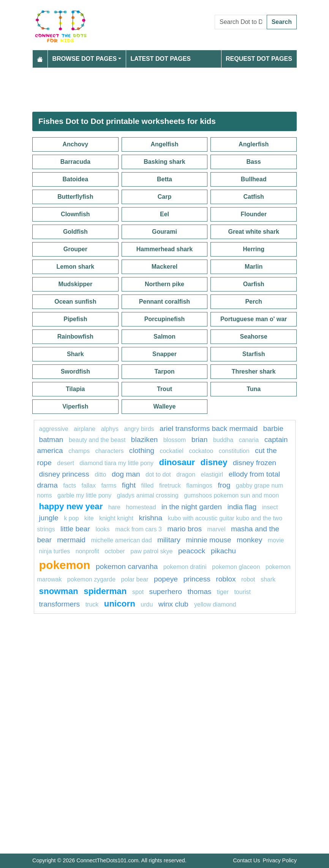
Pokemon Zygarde (91, 579)
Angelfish (165, 144)
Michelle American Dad (121, 540)
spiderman (105, 591)
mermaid (71, 540)
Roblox (226, 579)
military (169, 540)
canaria (249, 440)
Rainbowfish (75, 337)
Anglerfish (254, 144)
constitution (234, 451)
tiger (223, 592)
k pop (71, 518)
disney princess (64, 474)
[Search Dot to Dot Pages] (241, 22)
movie (276, 540)
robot (248, 579)
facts (70, 485)
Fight (129, 485)
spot (138, 592)
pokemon (65, 565)
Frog (224, 485)
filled (148, 485)
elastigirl (212, 474)
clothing (142, 451)
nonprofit (87, 551)
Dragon (186, 474)
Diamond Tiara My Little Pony (116, 463)
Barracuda (75, 162)
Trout (164, 389)
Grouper (75, 249)
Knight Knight (116, 518)
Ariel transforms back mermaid (209, 428)
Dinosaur (177, 462)
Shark (75, 354)
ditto (100, 474)
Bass (254, 162)
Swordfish (75, 371)
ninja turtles (55, 551)
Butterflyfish (75, 197)
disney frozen (255, 463)
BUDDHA (223, 440)
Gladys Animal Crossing (148, 495)
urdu (147, 604)
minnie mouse (208, 540)
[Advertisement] (164, 90)
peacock (192, 551)
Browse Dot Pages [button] (85, 59)
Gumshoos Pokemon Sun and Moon (231, 495)
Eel (164, 214)
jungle (49, 518)
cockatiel (171, 451)
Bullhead (254, 179)
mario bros (184, 529)
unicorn (120, 604)
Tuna (254, 389)
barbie (273, 428)
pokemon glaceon (236, 567)
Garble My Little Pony (84, 495)
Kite (89, 518)
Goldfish (75, 232)
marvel (216, 529)
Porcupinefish (165, 319)
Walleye (164, 406)
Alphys (110, 429)
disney (214, 462)
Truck (92, 604)
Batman (51, 440)
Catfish (254, 197)
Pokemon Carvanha (127, 566)
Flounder (253, 214)
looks (102, 529)
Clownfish (75, 214)
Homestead (141, 507)
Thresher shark (254, 371)
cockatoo (201, 451)
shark (268, 579)
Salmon (164, 337)
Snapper (164, 354)
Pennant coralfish (164, 302)
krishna (150, 518)
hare (114, 507)
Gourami (164, 232)
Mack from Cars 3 (138, 529)
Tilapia (75, 389)
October (115, 551)
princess (197, 579)
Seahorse (254, 337)
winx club (174, 604)
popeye (166, 579)
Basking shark (164, 162)
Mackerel (165, 267)
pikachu (223, 551)
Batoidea (76, 179)
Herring (254, 249)
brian (200, 440)
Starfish (254, 354)
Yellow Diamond (215, 604)
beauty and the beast (97, 440)
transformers (60, 604)
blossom (175, 440)
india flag (242, 507)
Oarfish (254, 284)
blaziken (144, 440)
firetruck (170, 485)
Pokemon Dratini (185, 567)
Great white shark (254, 232)
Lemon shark (76, 267)
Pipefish (75, 319)
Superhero (166, 592)
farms (109, 485)
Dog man (126, 474)
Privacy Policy (280, 860)
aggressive (54, 429)
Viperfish (75, 406)
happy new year (71, 506)
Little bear (75, 529)
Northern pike (164, 284)
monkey (249, 540)
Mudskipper (75, 284)
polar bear (135, 579)
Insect (270, 507)
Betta (164, 179)
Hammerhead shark (165, 249)
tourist (242, 592)
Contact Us (246, 860)
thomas (199, 592)
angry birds (139, 429)
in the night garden (192, 507)
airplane (85, 429)
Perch (253, 302)
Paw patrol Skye (151, 551)
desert (65, 463)
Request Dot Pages (259, 59)
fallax (89, 485)
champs (79, 451)
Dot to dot (159, 474)
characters (110, 451)
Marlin (254, 267)
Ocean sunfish (75, 302)
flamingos (199, 485)
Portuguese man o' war (254, 319)
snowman (59, 591)
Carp (164, 197)
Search (282, 22)
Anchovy (76, 144)
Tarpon (164, 371)
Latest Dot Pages (161, 59)
